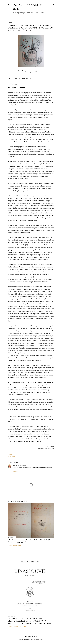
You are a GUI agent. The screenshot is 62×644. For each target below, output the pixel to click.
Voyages (16, 457)
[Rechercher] (53, 4)
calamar (15, 465)
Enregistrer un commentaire (20, 626)
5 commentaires (17, 545)
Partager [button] (10, 454)
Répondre (16, 471)
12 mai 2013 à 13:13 (22, 465)
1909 (13, 457)
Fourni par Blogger (31, 636)
